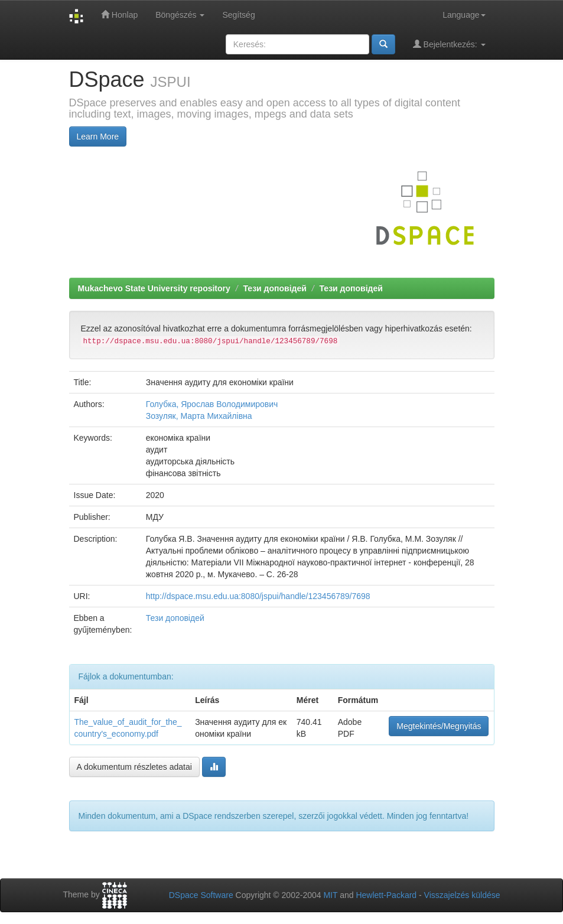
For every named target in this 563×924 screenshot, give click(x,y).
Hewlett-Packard (386, 895)
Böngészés (180, 15)
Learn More (98, 136)
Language (464, 15)
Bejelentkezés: (449, 44)
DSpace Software (201, 895)
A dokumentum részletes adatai (134, 767)
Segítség (238, 15)
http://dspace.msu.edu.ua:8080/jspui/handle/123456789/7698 (258, 596)
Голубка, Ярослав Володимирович (212, 404)
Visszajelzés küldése (462, 895)
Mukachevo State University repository (154, 288)
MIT (330, 895)
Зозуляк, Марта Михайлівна (199, 416)
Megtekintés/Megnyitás (439, 726)
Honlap (119, 14)
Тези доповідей (274, 288)
